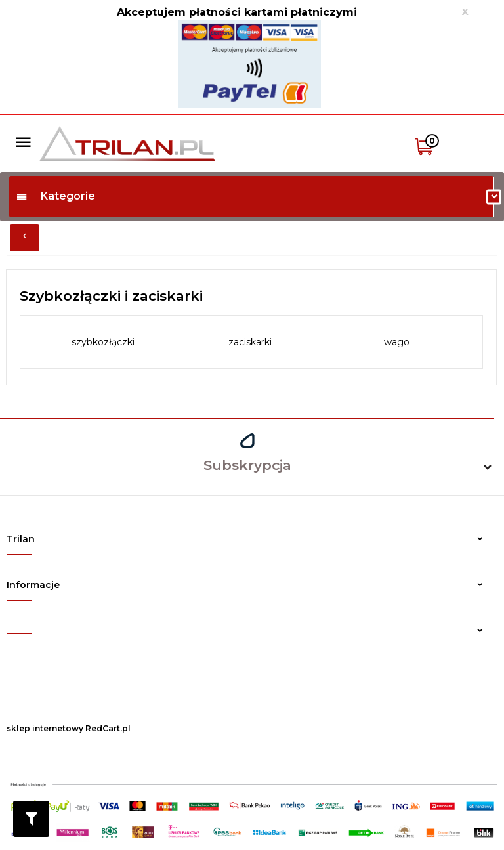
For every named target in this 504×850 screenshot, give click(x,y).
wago (397, 342)
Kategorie (55, 196)
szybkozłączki (103, 342)
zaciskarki (250, 342)
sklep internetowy (45, 728)
